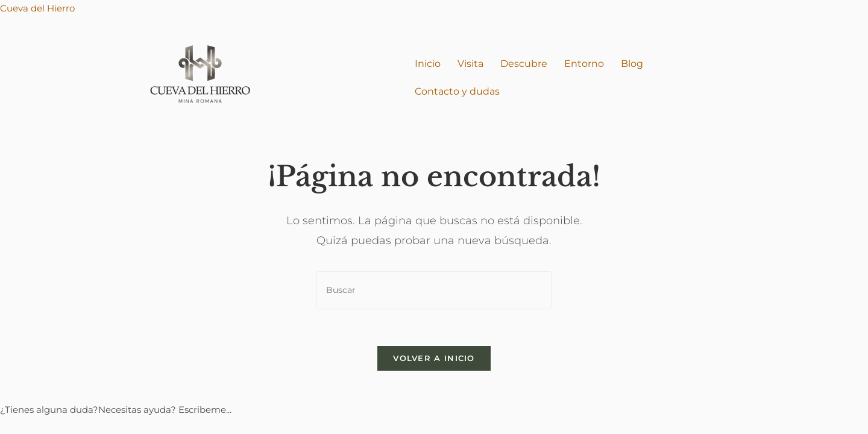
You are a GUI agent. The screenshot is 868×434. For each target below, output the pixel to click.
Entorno (584, 64)
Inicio (428, 64)
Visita (470, 64)
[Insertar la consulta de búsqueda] (434, 290)
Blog (632, 64)
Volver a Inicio (434, 358)
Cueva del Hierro (37, 8)
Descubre (524, 64)
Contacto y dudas (457, 91)
